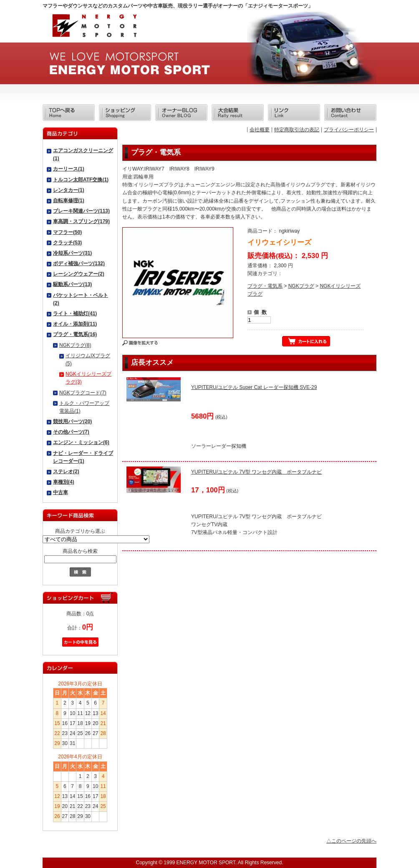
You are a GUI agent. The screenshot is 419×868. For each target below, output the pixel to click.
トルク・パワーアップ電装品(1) (84, 407)
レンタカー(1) (69, 190)
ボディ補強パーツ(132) (79, 263)
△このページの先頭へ (351, 841)
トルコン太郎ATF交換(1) (81, 180)
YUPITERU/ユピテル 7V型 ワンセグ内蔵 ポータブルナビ (256, 472)
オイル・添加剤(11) (75, 324)
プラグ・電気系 (265, 286)
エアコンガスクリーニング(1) (83, 154)
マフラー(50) (67, 232)
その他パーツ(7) (71, 432)
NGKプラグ (301, 286)
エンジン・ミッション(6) (81, 442)
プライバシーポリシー (349, 130)
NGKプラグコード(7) (83, 393)
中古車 (61, 492)
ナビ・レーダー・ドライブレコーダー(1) (83, 457)
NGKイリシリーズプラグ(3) (88, 378)
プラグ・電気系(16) (75, 334)
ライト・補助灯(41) (75, 314)
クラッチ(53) (67, 243)
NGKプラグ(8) (75, 345)
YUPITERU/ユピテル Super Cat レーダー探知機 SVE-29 (254, 387)
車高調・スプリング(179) (81, 221)
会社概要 (260, 130)
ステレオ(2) (66, 472)
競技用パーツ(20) (72, 421)
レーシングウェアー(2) (79, 274)
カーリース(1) (69, 169)
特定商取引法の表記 (297, 130)
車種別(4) (64, 482)
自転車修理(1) (69, 201)
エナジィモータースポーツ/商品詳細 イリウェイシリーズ (94, 28)
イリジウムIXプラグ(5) (88, 360)
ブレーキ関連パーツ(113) (81, 211)
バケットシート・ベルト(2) (81, 299)
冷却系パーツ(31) (72, 253)
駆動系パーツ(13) (72, 284)
